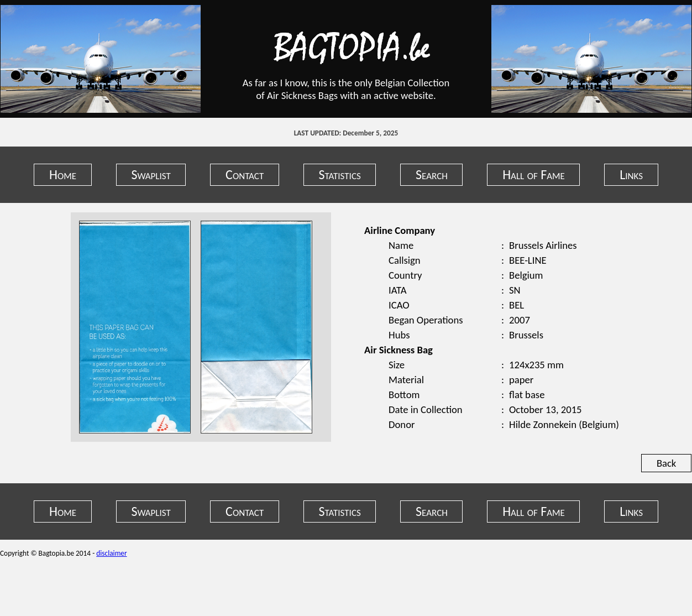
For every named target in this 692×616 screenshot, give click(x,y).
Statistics (340, 174)
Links (631, 174)
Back (666, 463)
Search (432, 174)
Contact (245, 174)
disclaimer (111, 553)
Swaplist (151, 174)
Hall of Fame (534, 174)
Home (63, 174)
